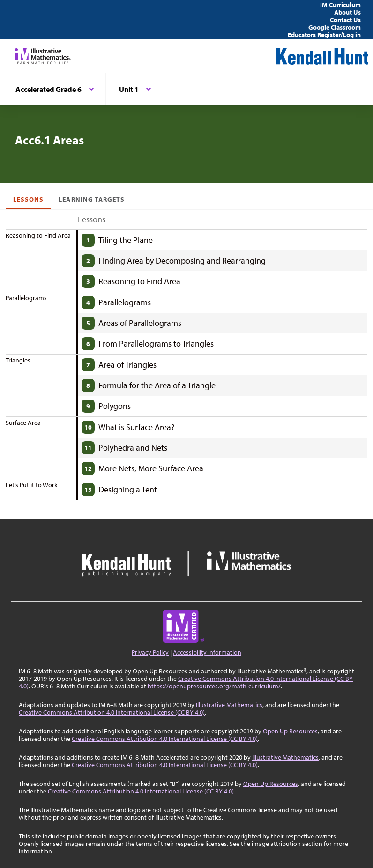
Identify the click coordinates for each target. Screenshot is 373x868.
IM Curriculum (340, 5)
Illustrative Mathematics (229, 705)
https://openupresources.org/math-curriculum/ (214, 686)
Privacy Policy (150, 652)
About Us (347, 12)
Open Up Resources (290, 731)
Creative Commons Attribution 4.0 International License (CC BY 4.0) (112, 712)
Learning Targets (92, 199)
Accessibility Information (207, 652)
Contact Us (345, 20)
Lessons (28, 199)
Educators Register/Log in (324, 35)
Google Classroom (335, 27)
